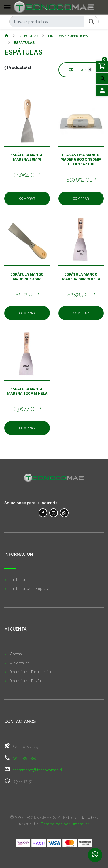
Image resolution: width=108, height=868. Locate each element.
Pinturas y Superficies (68, 36)
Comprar (27, 198)
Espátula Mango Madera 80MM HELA (81, 276)
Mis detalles (19, 663)
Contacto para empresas (30, 588)
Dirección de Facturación (30, 672)
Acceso (16, 654)
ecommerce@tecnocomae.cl (37, 770)
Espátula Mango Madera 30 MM (27, 276)
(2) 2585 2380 (25, 758)
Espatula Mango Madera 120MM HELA (27, 391)
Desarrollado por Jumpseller (65, 824)
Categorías (28, 36)
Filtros (81, 70)
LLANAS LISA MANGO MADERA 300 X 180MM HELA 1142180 (81, 159)
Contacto (17, 579)
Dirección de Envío (25, 681)
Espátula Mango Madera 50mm (27, 157)
